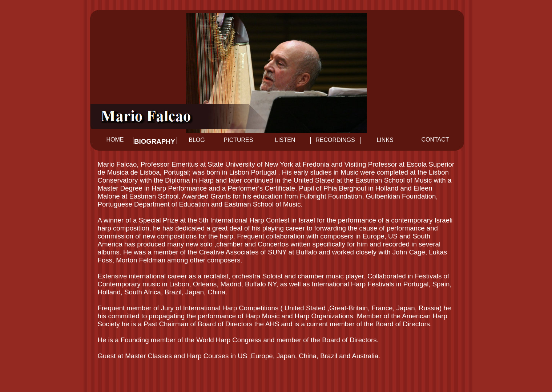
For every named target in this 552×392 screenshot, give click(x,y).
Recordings (335, 140)
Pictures (239, 140)
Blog (197, 140)
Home (115, 140)
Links (385, 140)
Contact (435, 140)
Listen (285, 140)
